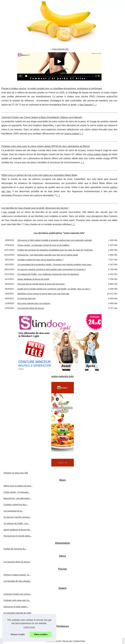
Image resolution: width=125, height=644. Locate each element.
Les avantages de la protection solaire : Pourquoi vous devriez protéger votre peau (54, 264)
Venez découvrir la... (13, 632)
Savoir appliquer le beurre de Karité (33, 279)
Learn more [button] (29, 627)
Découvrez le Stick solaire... (16, 607)
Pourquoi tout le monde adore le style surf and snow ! (41, 284)
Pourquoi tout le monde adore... (18, 536)
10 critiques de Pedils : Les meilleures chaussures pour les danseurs (48, 274)
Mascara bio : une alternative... (17, 498)
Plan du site (67, 641)
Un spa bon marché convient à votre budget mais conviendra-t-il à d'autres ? (52, 269)
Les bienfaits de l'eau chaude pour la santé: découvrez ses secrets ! (35, 208)
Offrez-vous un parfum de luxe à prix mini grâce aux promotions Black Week (39, 175)
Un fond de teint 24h (27, 298)
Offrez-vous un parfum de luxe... (18, 486)
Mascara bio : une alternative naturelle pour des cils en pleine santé (48, 255)
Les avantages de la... (13, 511)
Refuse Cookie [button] (18, 634)
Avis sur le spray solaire (14, 619)
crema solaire (72, 134)
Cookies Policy (79, 641)
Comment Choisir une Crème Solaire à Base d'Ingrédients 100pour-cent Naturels (42, 117)
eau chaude (9, 212)
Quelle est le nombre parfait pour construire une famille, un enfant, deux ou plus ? (54, 289)
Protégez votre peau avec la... (17, 600)
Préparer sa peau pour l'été (16, 473)
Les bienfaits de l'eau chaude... (17, 581)
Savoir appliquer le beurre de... (17, 530)
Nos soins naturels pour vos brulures (34, 303)
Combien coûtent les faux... (16, 505)
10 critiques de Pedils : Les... (16, 523)
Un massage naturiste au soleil (17, 613)
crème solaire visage (97, 154)
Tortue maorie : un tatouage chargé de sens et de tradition (43, 245)
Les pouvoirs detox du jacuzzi (31, 308)
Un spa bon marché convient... (17, 517)
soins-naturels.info (60, 49)
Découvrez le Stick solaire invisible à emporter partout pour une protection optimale (55, 240)
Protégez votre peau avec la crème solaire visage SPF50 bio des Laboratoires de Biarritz (46, 146)
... (95, 105)
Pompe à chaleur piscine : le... (17, 575)
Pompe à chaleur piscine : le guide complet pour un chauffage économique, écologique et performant (52, 88)
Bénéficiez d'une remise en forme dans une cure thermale (43, 294)
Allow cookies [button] (41, 634)
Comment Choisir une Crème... (17, 594)
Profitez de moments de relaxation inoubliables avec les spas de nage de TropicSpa (55, 250)
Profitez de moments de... (15, 549)
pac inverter (86, 105)
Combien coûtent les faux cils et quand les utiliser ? (40, 260)
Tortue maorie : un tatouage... (17, 492)
